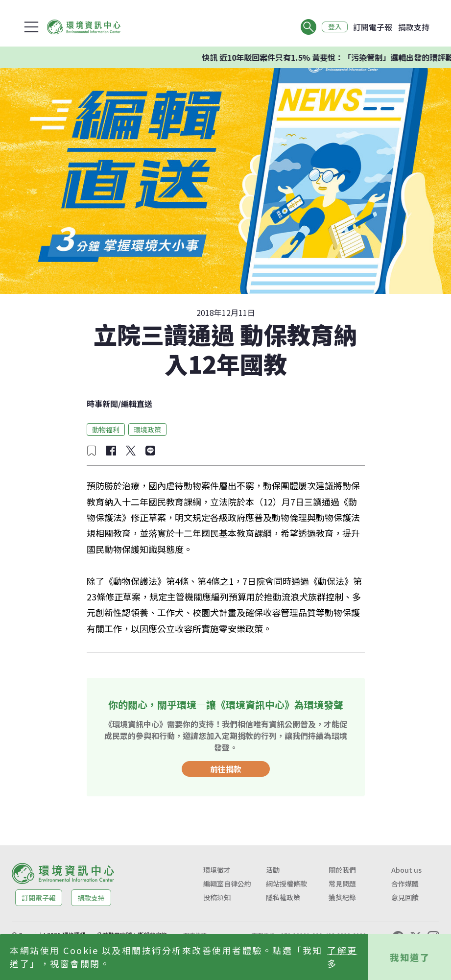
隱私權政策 (283, 897)
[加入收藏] (92, 451)
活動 (273, 870)
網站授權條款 (286, 884)
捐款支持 (414, 27)
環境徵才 (217, 870)
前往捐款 (226, 769)
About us (406, 870)
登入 (334, 27)
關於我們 (342, 870)
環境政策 (147, 430)
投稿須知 (217, 897)
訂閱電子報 (373, 27)
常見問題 (342, 884)
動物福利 (106, 430)
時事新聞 (102, 404)
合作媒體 (405, 884)
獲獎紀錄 (342, 897)
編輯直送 (137, 404)
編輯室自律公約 (227, 884)
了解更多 (342, 957)
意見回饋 (405, 897)
